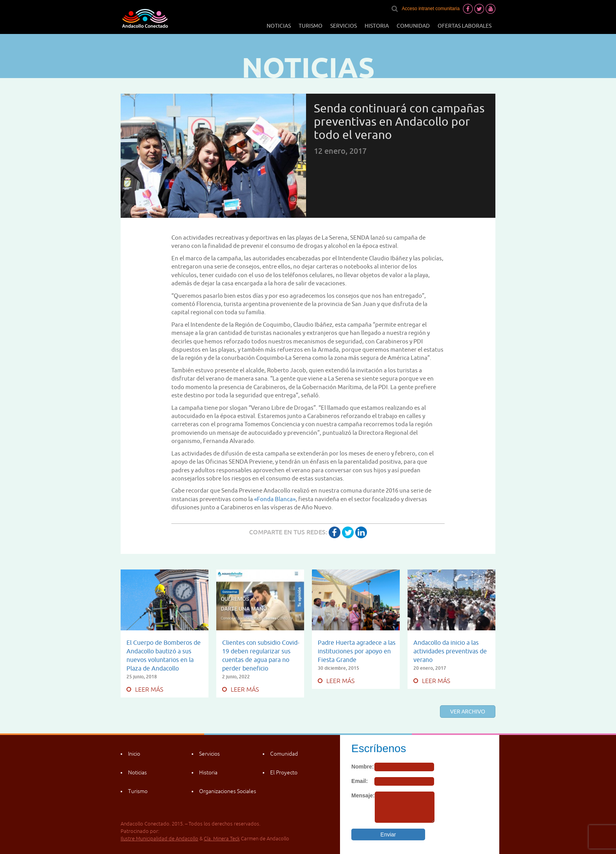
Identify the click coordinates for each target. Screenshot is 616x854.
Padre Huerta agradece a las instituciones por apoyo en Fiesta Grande (357, 651)
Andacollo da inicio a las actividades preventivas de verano (450, 651)
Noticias (279, 26)
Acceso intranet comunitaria (431, 9)
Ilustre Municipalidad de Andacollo (159, 839)
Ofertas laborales (465, 26)
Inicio (134, 754)
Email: (360, 781)
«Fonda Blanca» (275, 499)
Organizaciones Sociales (228, 791)
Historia (377, 26)
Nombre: (363, 767)
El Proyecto (284, 772)
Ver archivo (468, 712)
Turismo (311, 26)
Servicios (344, 26)
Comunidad (413, 26)
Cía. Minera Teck (222, 839)
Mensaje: (363, 795)
